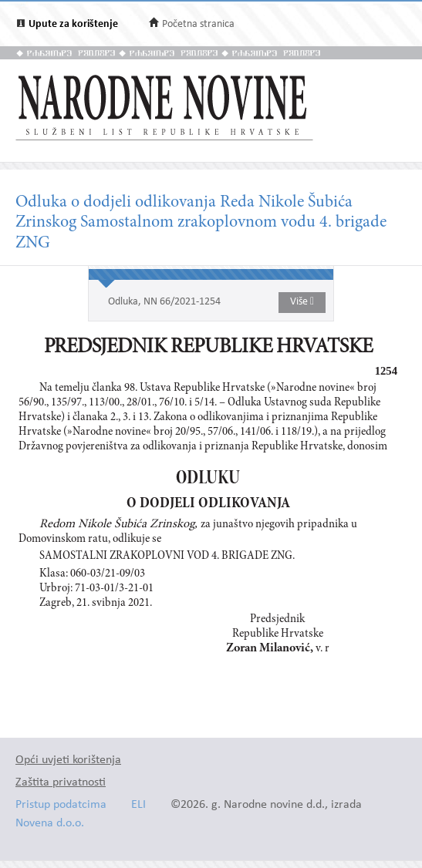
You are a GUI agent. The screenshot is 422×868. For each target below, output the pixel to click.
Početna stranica (198, 24)
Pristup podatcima (61, 805)
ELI (138, 805)
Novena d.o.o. (50, 824)
